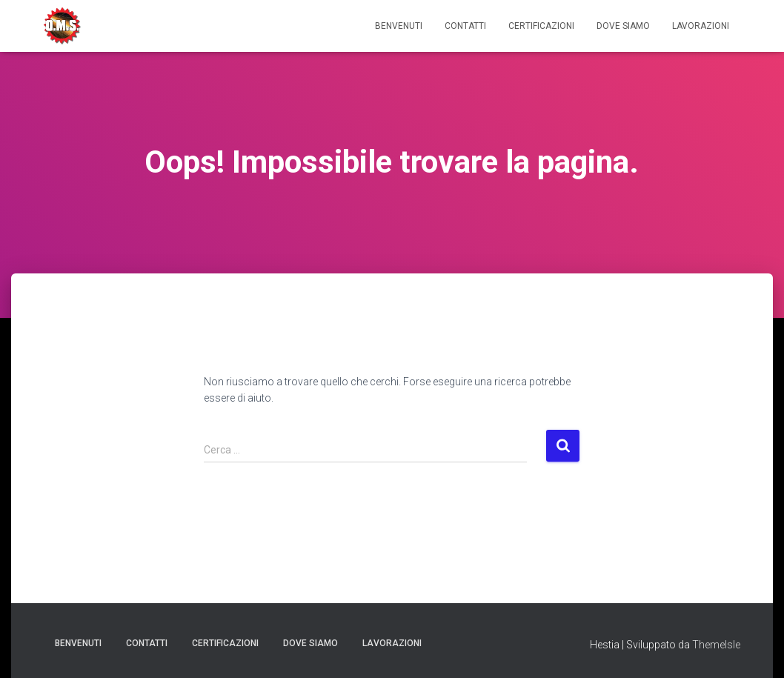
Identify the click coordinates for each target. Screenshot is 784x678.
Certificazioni (541, 26)
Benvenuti (399, 26)
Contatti (465, 26)
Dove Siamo (623, 26)
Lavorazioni (701, 26)
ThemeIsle (716, 645)
